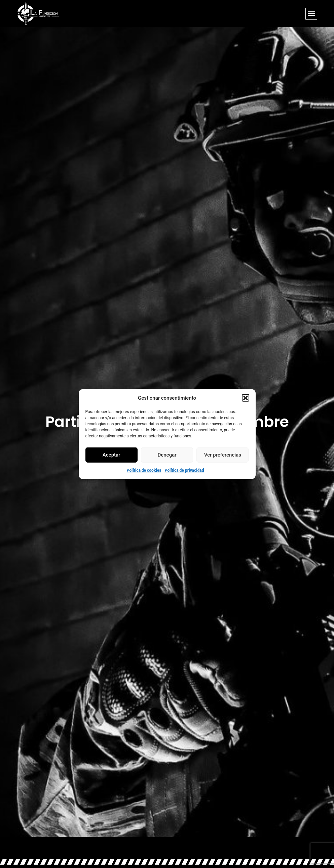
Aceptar (112, 455)
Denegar (167, 455)
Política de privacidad (184, 470)
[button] (246, 398)
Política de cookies (144, 470)
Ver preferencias (223, 455)
